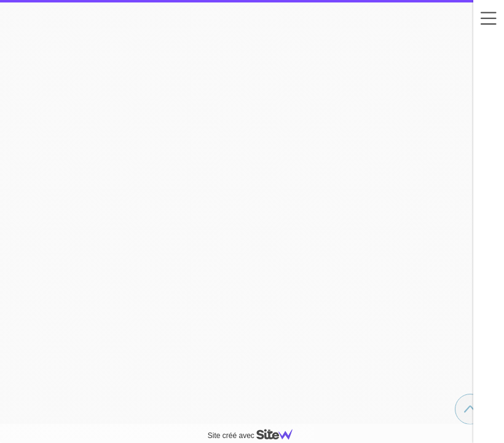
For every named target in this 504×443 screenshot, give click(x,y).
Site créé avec (255, 436)
